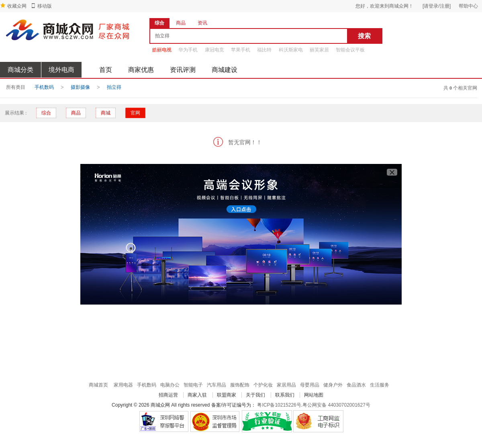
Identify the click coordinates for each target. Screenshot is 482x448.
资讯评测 (183, 70)
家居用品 (286, 385)
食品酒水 (356, 385)
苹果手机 (241, 50)
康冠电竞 (214, 50)
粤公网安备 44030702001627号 (336, 405)
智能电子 (193, 385)
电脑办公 (170, 385)
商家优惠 (141, 70)
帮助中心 (468, 6)
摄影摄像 (80, 87)
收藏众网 (17, 6)
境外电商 (61, 70)
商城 (106, 113)
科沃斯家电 (291, 50)
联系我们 (285, 395)
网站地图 (314, 395)
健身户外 (333, 385)
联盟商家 (227, 395)
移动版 (45, 6)
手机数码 (44, 87)
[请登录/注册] (437, 6)
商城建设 (225, 70)
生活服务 (380, 385)
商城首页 (98, 385)
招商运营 (168, 395)
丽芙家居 (319, 50)
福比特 (264, 50)
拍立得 (114, 87)
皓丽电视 (162, 50)
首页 (106, 70)
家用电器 (123, 385)
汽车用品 (216, 385)
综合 (46, 113)
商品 (76, 113)
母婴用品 (310, 385)
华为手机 (188, 50)
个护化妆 (263, 385)
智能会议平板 (350, 50)
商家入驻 (197, 395)
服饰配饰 (240, 385)
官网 (135, 113)
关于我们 (255, 395)
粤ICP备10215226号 (279, 405)
